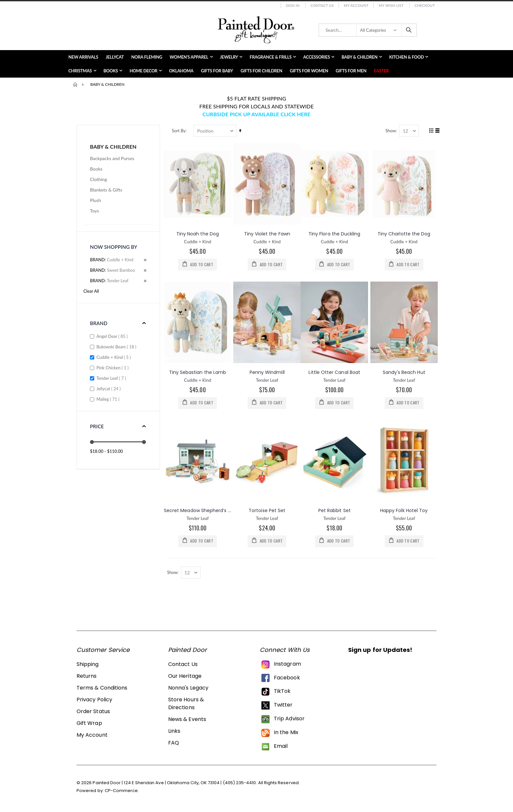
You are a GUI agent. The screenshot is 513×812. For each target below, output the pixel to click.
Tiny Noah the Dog (199, 234)
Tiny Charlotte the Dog (404, 234)
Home (76, 84)
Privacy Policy (94, 700)
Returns (87, 677)
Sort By (180, 131)
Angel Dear (113, 336)
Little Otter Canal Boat (335, 372)
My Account (356, 5)
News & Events (187, 720)
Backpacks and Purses (112, 158)
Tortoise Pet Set (268, 510)
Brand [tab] (99, 323)
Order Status (93, 712)
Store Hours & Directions (186, 704)
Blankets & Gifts (106, 190)
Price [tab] (97, 426)
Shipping (88, 665)
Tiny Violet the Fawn (268, 234)
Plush (96, 200)
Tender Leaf (112, 378)
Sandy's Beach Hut (404, 372)
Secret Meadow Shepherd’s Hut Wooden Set (216, 510)
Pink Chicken (113, 368)
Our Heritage (185, 677)
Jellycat (109, 388)
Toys (95, 211)
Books (96, 169)
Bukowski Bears (117, 347)
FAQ (174, 743)
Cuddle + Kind (115, 357)
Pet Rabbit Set (335, 510)
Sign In (293, 5)
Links (174, 732)
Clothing (98, 179)
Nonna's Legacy (188, 688)
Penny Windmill (268, 372)
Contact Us (322, 5)
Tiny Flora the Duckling (335, 234)
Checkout (425, 5)
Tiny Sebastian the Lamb (198, 372)
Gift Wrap (89, 724)
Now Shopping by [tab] (114, 247)
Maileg (109, 399)
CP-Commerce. (122, 791)
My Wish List (391, 5)
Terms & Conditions (102, 688)
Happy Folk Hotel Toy (404, 510)
